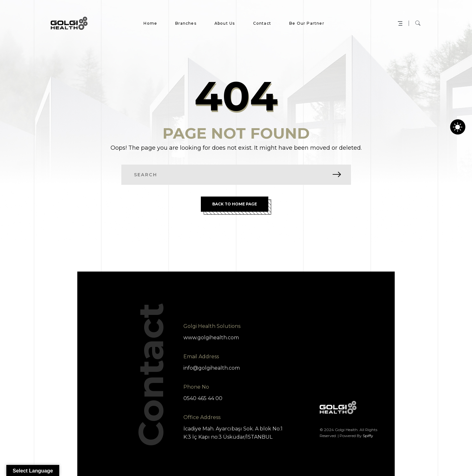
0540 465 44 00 (203, 398)
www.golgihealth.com (211, 338)
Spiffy (368, 436)
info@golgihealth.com (212, 368)
